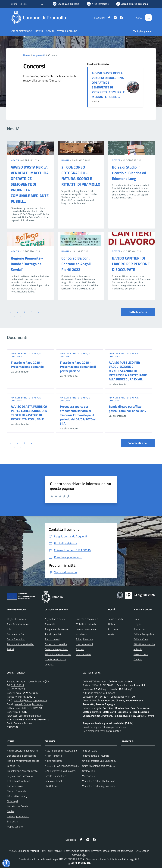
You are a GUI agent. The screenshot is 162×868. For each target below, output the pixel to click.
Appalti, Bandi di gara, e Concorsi (26, 355)
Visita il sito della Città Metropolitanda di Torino (107, 781)
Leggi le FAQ (14, 766)
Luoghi (137, 624)
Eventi (137, 619)
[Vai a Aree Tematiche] (98, 4)
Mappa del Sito (15, 827)
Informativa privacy (17, 796)
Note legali (13, 801)
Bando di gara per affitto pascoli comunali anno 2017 (128, 409)
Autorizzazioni (52, 639)
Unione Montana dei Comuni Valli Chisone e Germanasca (112, 766)
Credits (11, 811)
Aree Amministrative (18, 624)
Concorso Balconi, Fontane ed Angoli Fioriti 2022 (76, 264)
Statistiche (13, 821)
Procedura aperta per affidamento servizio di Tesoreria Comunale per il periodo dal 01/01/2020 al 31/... (78, 415)
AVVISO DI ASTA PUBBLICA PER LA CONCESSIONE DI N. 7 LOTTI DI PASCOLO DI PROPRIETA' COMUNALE (30, 413)
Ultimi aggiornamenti (18, 816)
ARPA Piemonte (53, 756)
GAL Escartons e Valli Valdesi (60, 771)
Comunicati (114, 629)
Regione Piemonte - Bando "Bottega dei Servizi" (27, 264)
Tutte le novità (138, 312)
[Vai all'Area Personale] (132, 4)
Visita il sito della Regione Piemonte (101, 786)
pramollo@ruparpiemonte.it (28, 704)
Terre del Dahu (90, 751)
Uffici (10, 629)
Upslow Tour (89, 771)
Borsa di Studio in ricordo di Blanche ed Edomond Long (129, 173)
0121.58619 (18, 685)
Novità (15, 160)
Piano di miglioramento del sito (23, 761)
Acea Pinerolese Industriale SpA (62, 751)
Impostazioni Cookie (17, 806)
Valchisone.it (89, 776)
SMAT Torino (51, 786)
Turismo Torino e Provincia (96, 756)
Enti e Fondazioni (16, 639)
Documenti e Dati (16, 634)
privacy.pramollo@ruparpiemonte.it (108, 727)
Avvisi (111, 634)
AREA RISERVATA (79, 863)
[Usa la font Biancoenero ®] (66, 4)
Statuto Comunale (17, 791)
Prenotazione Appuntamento (22, 771)
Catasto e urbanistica (56, 644)
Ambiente (50, 624)
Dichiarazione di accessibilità (22, 756)
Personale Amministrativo (21, 644)
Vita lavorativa (84, 654)
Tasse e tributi (115, 619)
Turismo (80, 649)
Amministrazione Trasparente (22, 751)
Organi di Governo (16, 619)
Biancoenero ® (93, 859)
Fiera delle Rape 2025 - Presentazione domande (27, 365)
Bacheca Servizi (15, 786)
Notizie (112, 624)
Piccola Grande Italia (56, 776)
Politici (10, 649)
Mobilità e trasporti (86, 624)
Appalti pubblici (53, 634)
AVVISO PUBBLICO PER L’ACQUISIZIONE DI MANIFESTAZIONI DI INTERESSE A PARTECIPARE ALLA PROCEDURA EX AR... (128, 371)
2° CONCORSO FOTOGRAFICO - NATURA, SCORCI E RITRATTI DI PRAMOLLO (81, 176)
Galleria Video (141, 639)
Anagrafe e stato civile (57, 629)
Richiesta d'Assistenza (19, 781)
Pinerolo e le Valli (54, 781)
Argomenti (39, 55)
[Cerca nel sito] (148, 18)
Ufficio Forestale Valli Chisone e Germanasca (106, 761)
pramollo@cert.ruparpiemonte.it (30, 700)
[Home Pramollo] (40, 18)
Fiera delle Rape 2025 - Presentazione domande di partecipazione (78, 367)
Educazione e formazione (58, 654)
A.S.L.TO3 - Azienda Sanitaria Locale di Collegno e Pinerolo (76, 766)
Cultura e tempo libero (57, 649)
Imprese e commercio (87, 619)
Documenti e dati (138, 443)
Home (26, 55)
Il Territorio (139, 629)
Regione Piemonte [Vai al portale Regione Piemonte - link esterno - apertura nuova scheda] (18, 4)
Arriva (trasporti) (53, 761)
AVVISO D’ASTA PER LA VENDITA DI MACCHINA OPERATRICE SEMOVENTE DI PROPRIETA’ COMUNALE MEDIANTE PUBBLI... (108, 85)
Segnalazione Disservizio (20, 776)
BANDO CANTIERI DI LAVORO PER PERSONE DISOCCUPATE (131, 264)
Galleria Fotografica (144, 634)
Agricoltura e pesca (55, 619)
